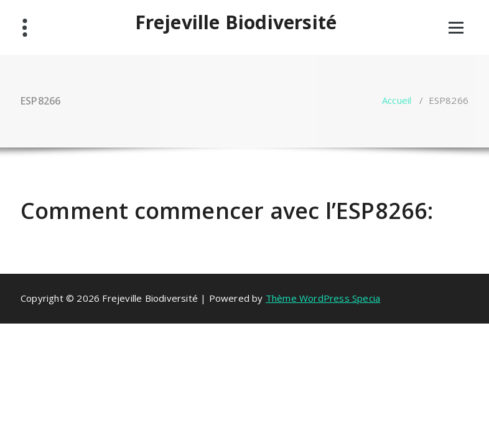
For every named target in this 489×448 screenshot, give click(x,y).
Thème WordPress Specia (323, 298)
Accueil (397, 100)
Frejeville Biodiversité (236, 22)
